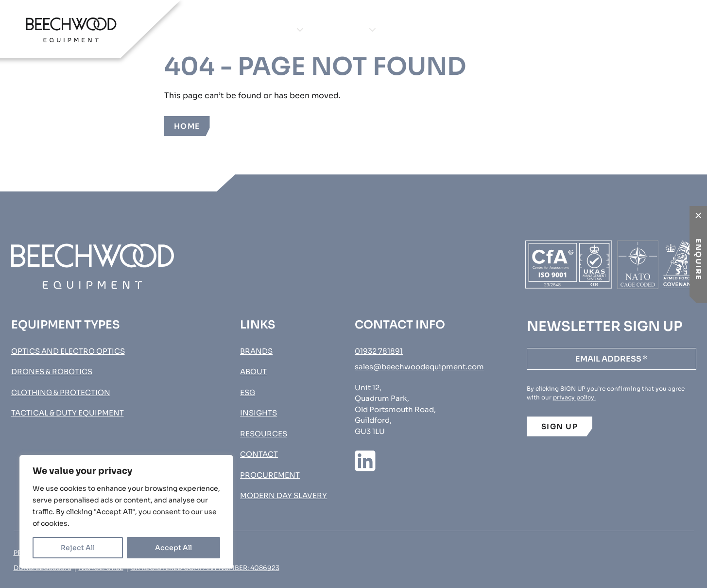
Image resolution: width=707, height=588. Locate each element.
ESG (248, 392)
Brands (347, 29)
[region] (126, 512)
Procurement (649, 29)
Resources (264, 434)
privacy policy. (574, 397)
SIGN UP (560, 426)
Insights (477, 29)
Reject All (78, 548)
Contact (544, 29)
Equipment (267, 29)
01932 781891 (379, 351)
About (416, 29)
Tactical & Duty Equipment (68, 413)
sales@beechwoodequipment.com (419, 367)
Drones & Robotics (52, 372)
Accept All (173, 548)
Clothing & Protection (61, 392)
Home (187, 126)
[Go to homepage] (71, 30)
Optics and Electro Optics (68, 351)
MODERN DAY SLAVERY (284, 495)
